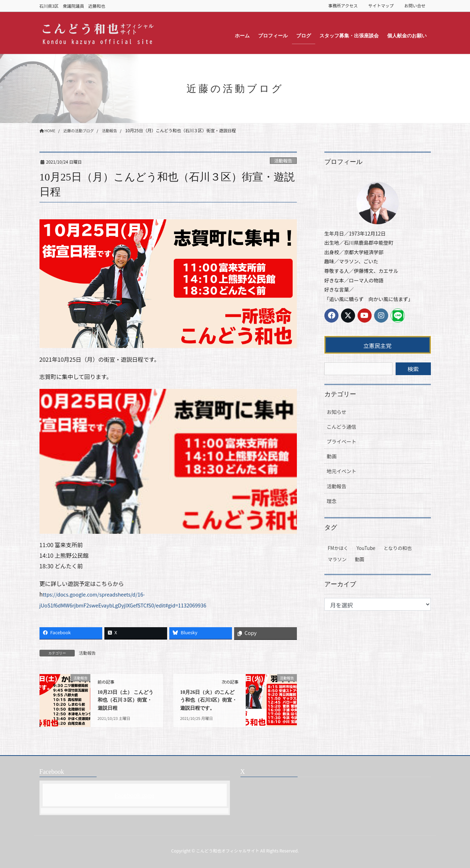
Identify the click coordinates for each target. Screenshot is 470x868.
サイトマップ (381, 6)
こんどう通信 (342, 427)
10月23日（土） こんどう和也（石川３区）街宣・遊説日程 (127, 700)
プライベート (342, 441)
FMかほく (338, 548)
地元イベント (342, 471)
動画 (332, 456)
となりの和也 (398, 548)
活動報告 (283, 161)
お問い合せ (415, 6)
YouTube (366, 548)
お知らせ (337, 412)
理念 (332, 501)
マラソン (337, 559)
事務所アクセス (343, 6)
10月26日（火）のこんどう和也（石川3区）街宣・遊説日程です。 (208, 700)
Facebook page (135, 795)
